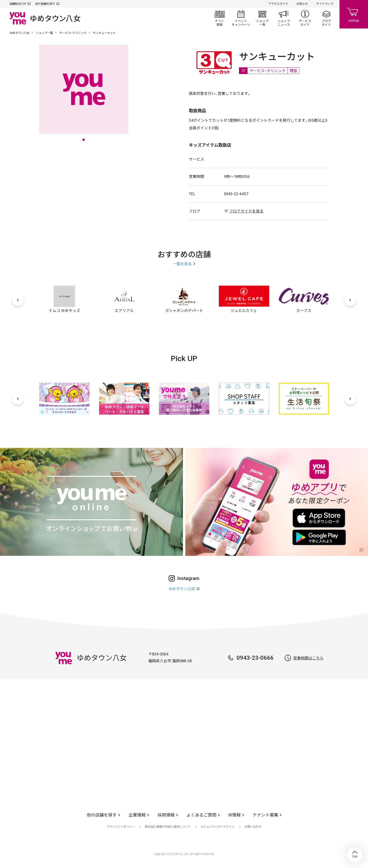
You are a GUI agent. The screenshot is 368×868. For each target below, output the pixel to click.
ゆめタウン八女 (19, 33)
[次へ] (350, 300)
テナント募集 (265, 815)
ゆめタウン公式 (182, 589)
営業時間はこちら (308, 658)
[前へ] (18, 300)
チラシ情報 (220, 18)
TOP (355, 855)
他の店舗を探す (45, 4)
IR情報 (234, 815)
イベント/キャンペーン (241, 18)
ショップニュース (284, 18)
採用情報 (166, 815)
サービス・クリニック (73, 33)
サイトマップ (325, 4)
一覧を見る (182, 264)
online (354, 14)
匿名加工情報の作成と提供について (168, 827)
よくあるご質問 (201, 815)
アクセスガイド (278, 4)
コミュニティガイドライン (217, 827)
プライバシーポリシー (121, 827)
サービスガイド (305, 18)
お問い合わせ (253, 827)
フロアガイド (326, 18)
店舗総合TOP (18, 4)
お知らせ (302, 4)
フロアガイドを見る (246, 211)
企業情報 (137, 815)
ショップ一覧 (262, 18)
